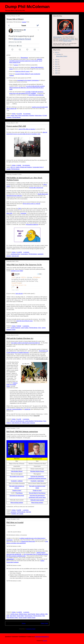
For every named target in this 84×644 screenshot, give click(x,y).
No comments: (27, 114)
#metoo (12, 116)
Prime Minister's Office (12, 618)
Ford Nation (19, 493)
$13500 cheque (14, 614)
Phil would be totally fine (32, 224)
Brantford (32, 116)
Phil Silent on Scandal (15, 522)
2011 (56, 69)
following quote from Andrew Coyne (12, 384)
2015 (56, 60)
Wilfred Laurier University (29, 423)
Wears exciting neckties (17, 503)
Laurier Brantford (29, 421)
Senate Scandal (23, 618)
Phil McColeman (16, 117)
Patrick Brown (38, 116)
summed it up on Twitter (17, 271)
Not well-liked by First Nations (37, 493)
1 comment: (26, 252)
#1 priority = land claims (37, 481)
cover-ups (9, 409)
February (59, 54)
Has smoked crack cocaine (17, 477)
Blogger (45, 641)
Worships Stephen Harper (37, 471)
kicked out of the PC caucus (22, 71)
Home (24, 623)
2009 (56, 73)
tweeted (24, 22)
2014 (56, 62)
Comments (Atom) (31, 629)
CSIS (19, 208)
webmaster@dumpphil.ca (42, 637)
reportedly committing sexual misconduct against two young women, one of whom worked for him (26, 61)
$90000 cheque (23, 614)
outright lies (27, 409)
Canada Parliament (15, 328)
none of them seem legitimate (36, 95)
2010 (56, 71)
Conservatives (24, 254)
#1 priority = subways (17, 481)
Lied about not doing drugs (17, 496)
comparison (13, 512)
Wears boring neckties (37, 503)
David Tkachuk (31, 614)
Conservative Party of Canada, (67, 40)
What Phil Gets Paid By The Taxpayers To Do (24, 265)
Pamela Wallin (20, 616)
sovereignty (23, 213)
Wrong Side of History (15, 19)
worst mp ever (15, 256)
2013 (56, 64)
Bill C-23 (13, 421)
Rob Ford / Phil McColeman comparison (22, 431)
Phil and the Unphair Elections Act (20, 338)
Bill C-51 (13, 167)
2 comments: (26, 326)
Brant (16, 116)
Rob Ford (28, 512)
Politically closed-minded (37, 500)
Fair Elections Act (20, 421)
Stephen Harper (31, 618)
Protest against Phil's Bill (16, 126)
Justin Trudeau (25, 328)
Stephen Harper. (67, 41)
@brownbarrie (24, 58)
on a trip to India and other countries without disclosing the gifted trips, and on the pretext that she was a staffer (27, 88)
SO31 (40, 328)
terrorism (9, 256)
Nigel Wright (13, 616)
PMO (44, 616)
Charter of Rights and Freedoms (24, 167)
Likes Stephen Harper (17, 471)
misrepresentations (17, 409)
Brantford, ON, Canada (17, 514)
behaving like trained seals (28, 541)
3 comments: (26, 419)
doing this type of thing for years (25, 321)
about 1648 (9, 213)
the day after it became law (36, 188)
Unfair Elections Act (16, 423)
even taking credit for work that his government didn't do (25, 343)
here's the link (19, 294)
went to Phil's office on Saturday (27, 129)
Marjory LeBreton (40, 614)
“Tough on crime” (17, 490)
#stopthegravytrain (15, 254)
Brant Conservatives (24, 116)
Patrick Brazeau (29, 616)
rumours (16, 65)
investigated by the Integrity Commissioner (28, 80)
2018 (56, 52)
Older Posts (44, 623)
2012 (56, 66)
